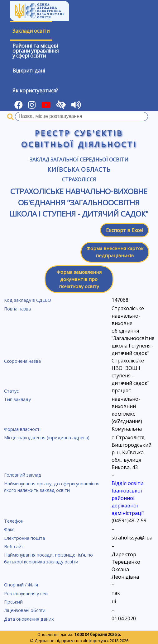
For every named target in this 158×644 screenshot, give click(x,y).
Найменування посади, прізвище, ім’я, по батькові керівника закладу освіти (48, 558)
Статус (11, 391)
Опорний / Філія (21, 585)
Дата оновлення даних (29, 619)
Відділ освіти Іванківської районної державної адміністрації (128, 498)
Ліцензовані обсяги (25, 610)
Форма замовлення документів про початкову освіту (79, 279)
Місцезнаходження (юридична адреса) (47, 438)
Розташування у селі (26, 593)
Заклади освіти (31, 31)
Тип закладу (17, 399)
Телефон (14, 521)
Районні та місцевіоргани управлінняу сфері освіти (36, 51)
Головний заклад (23, 475)
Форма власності (22, 429)
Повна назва (17, 309)
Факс (9, 529)
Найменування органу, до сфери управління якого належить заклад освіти (52, 487)
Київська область (79, 169)
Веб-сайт (14, 546)
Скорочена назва (22, 361)
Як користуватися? (35, 91)
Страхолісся (79, 180)
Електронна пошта (24, 538)
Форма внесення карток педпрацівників (115, 252)
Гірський (13, 602)
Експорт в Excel (124, 230)
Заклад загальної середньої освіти (79, 160)
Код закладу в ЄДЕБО (28, 300)
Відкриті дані (29, 71)
